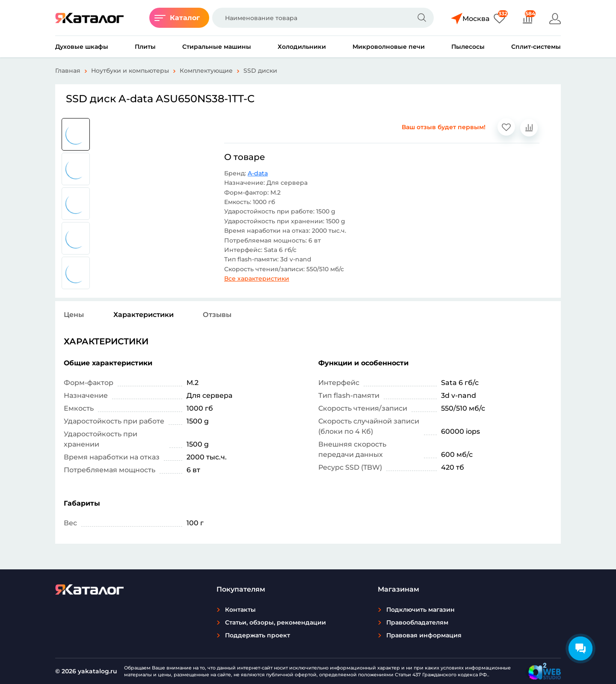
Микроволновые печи (389, 47)
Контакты (240, 610)
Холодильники (302, 47)
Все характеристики (257, 278)
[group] (76, 134)
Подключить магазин (421, 610)
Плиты (145, 47)
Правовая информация (424, 635)
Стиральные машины (217, 47)
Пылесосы (468, 47)
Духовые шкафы (82, 47)
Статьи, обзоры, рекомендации (275, 622)
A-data (258, 173)
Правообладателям (417, 622)
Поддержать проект (258, 635)
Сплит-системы (536, 47)
